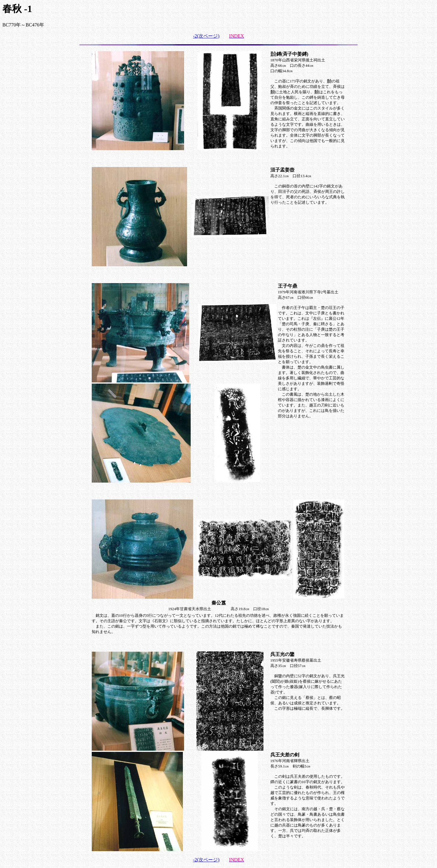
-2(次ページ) (206, 36)
